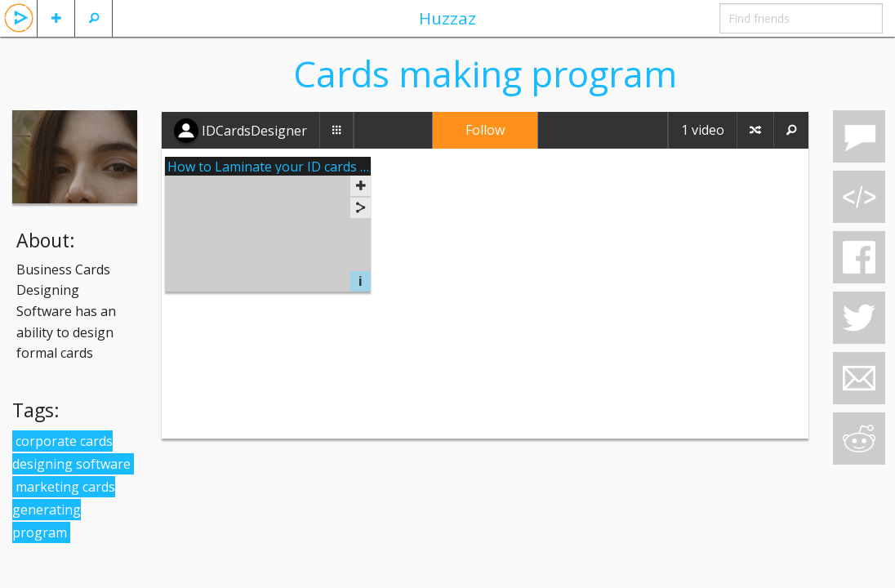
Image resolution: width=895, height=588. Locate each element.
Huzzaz (447, 18)
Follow (485, 130)
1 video (703, 130)
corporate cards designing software (71, 452)
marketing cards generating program (64, 510)
